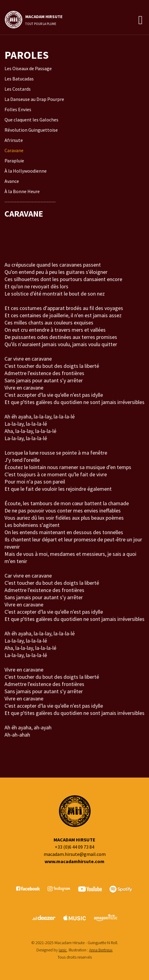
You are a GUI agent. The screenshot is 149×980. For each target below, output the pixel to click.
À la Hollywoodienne (26, 171)
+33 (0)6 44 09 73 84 (74, 847)
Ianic (63, 950)
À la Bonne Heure (22, 191)
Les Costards (18, 89)
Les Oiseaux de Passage (28, 68)
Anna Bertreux (101, 950)
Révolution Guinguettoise (31, 130)
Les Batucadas (19, 79)
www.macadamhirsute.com (74, 861)
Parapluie (14, 161)
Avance (12, 181)
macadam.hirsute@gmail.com (75, 854)
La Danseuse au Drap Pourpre (34, 99)
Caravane (14, 150)
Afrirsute (14, 140)
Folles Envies (18, 109)
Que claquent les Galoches (31, 120)
